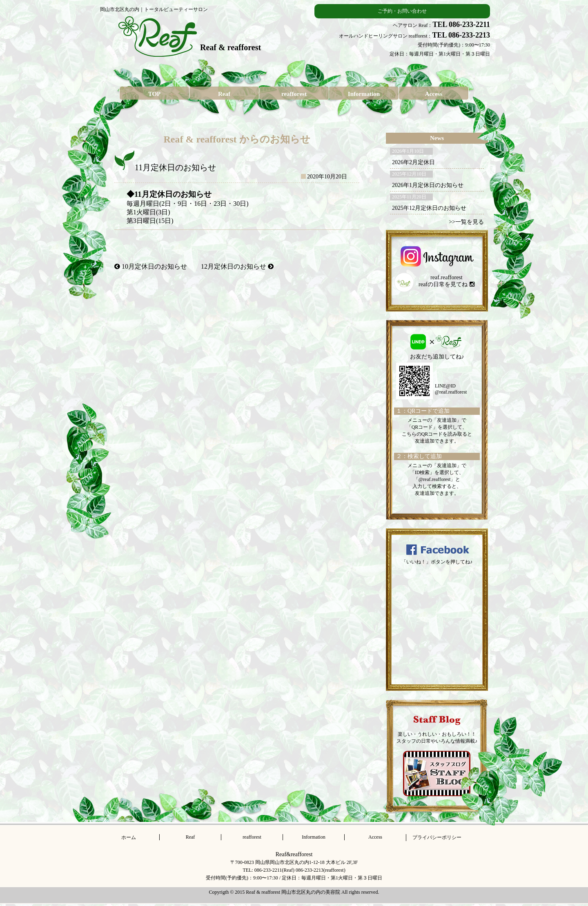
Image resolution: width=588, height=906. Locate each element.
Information (364, 94)
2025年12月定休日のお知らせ (429, 208)
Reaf (224, 94)
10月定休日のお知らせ (151, 266)
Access (434, 94)
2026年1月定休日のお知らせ (428, 185)
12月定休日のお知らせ (237, 266)
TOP (155, 94)
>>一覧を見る (466, 222)
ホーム (129, 837)
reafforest (294, 94)
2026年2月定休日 (413, 162)
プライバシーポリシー (437, 837)
